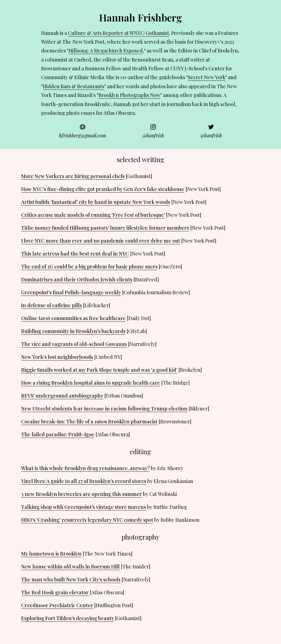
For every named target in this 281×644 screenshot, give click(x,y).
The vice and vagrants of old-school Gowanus (74, 344)
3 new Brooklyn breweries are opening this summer (82, 494)
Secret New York (207, 77)
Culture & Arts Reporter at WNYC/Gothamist (119, 33)
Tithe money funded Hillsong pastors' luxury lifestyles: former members (105, 228)
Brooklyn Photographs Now (129, 95)
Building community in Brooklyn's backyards (73, 331)
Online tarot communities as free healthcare (73, 318)
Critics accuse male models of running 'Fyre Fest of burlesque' (93, 215)
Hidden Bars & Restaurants (74, 86)
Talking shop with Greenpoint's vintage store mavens (84, 507)
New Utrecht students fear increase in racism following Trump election (104, 409)
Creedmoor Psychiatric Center (57, 605)
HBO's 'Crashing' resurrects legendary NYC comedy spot (87, 520)
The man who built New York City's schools (71, 579)
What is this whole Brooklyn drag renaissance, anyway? (85, 468)
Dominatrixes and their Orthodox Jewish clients (77, 279)
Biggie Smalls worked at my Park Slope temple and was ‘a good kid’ (99, 370)
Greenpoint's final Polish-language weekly (71, 292)
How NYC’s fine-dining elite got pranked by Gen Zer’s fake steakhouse (103, 189)
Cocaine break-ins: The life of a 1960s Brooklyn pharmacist (89, 421)
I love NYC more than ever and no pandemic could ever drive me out (101, 241)
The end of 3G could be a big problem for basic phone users (89, 267)
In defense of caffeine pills (51, 305)
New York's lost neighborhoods (57, 357)
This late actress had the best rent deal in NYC (75, 254)
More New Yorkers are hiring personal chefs (73, 176)
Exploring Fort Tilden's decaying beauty (68, 618)
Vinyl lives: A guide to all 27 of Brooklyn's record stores (84, 481)
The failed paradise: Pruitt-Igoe (58, 434)
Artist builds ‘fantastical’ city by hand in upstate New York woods (96, 202)
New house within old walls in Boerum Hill (70, 567)
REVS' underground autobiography (62, 396)
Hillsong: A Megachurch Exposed (106, 51)
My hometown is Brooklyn (51, 554)
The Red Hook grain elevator (55, 592)
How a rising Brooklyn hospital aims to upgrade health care (91, 383)
